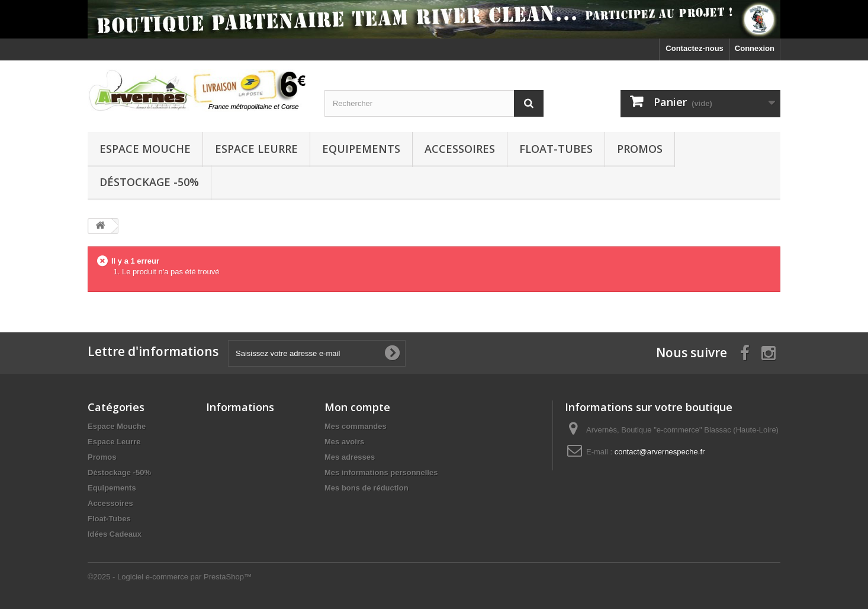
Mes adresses (350, 457)
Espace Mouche (145, 149)
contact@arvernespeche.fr (660, 452)
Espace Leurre (256, 149)
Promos (640, 149)
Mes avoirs (344, 442)
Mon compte (357, 407)
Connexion (755, 48)
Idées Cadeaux (115, 534)
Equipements (361, 149)
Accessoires (460, 149)
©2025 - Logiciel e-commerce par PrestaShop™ (170, 577)
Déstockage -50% (149, 182)
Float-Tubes (556, 149)
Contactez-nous (695, 48)
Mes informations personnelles (381, 472)
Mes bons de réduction (367, 488)
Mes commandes (356, 426)
